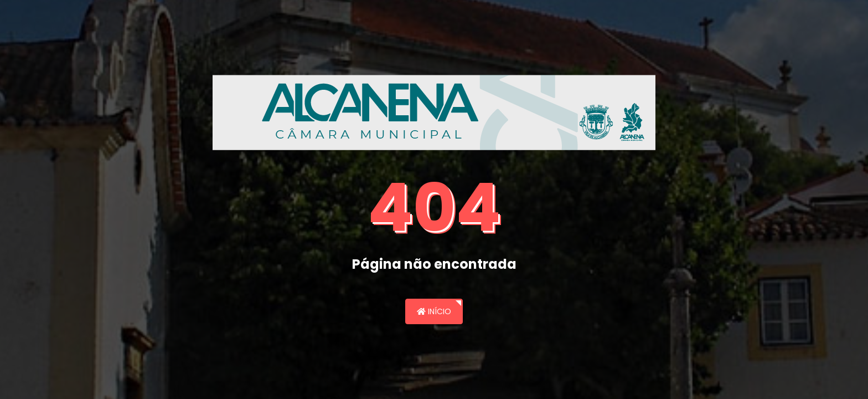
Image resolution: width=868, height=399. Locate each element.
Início (434, 311)
